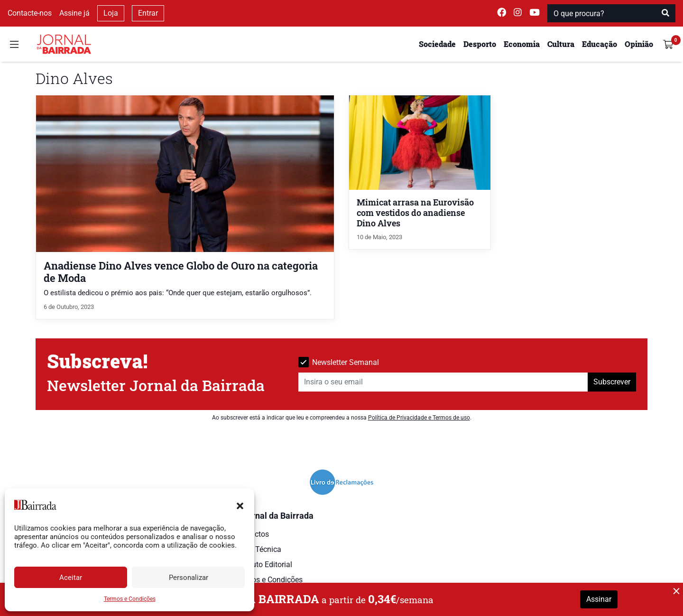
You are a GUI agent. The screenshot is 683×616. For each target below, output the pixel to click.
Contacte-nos (30, 13)
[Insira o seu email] (443, 382)
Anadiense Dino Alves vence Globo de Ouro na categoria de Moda (181, 271)
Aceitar (71, 578)
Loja (111, 13)
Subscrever (612, 382)
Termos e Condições (130, 599)
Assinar (599, 599)
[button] (240, 505)
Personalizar (189, 578)
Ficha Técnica (258, 549)
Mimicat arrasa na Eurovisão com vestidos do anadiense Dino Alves (415, 213)
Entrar (148, 13)
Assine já (74, 13)
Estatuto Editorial (263, 565)
